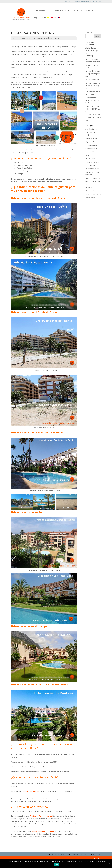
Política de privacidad (78, 854)
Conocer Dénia (40, 38)
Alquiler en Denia (91, 142)
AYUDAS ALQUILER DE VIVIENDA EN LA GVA (93, 109)
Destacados (85, 10)
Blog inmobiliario (30, 38)
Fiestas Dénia (90, 159)
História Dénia (90, 165)
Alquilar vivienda (18, 38)
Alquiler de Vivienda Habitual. (41, 816)
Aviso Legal (97, 854)
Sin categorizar (91, 191)
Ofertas (76, 10)
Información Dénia (92, 169)
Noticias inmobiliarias (93, 178)
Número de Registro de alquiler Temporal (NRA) (93, 74)
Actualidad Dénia (91, 129)
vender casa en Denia (52, 38)
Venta (67, 10)
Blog (35, 18)
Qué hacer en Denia (92, 80)
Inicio (36, 10)
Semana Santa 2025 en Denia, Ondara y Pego (93, 86)
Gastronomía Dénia (92, 162)
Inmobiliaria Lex (45, 10)
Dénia (93, 10)
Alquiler (58, 10)
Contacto (42, 18)
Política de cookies (57, 854)
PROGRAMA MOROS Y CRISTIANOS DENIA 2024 (93, 117)
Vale (57, 865)
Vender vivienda (91, 198)
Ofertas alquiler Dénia (93, 181)
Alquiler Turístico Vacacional (43, 831)
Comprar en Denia (92, 149)
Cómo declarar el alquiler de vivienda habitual (92, 100)
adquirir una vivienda (31, 791)
